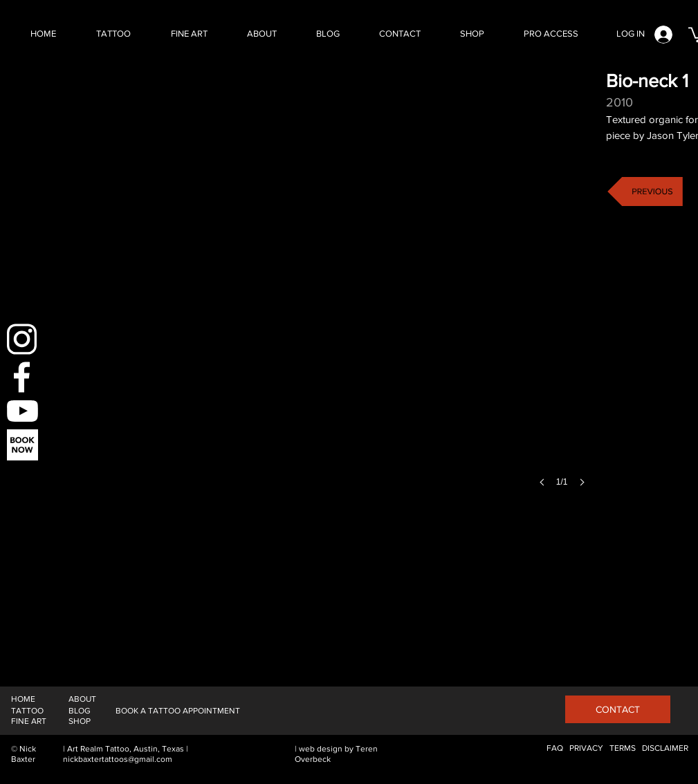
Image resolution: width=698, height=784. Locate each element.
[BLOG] (80, 711)
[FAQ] (555, 748)
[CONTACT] (618, 709)
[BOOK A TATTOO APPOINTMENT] (178, 711)
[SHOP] (80, 721)
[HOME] (23, 699)
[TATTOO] (27, 711)
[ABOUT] (82, 699)
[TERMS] (623, 748)
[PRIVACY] (586, 748)
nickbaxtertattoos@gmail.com (118, 759)
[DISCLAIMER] (665, 748)
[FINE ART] (29, 721)
